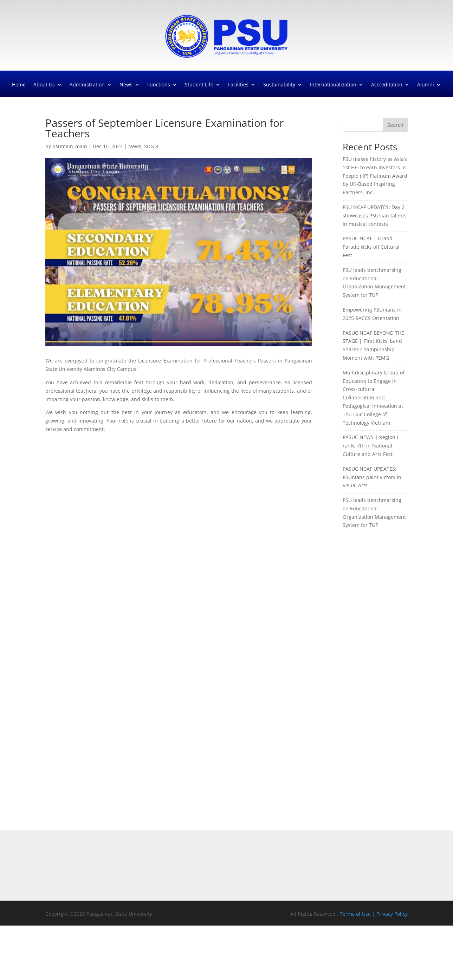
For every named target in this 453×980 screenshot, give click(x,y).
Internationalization (333, 85)
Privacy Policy (392, 914)
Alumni (426, 85)
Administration (87, 85)
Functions (159, 85)
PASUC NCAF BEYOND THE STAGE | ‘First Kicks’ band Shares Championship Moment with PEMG (373, 345)
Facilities (238, 85)
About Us (44, 85)
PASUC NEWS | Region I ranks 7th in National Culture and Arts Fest (370, 446)
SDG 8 (151, 146)
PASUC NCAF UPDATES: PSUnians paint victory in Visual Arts (372, 477)
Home (19, 85)
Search (395, 125)
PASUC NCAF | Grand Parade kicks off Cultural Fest (371, 247)
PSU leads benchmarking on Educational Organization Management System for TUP (374, 282)
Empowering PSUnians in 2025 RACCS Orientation (372, 314)
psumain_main (70, 146)
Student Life (199, 85)
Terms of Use (356, 914)
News (126, 85)
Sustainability (279, 85)
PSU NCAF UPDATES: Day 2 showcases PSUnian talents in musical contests (375, 215)
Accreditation (387, 85)
